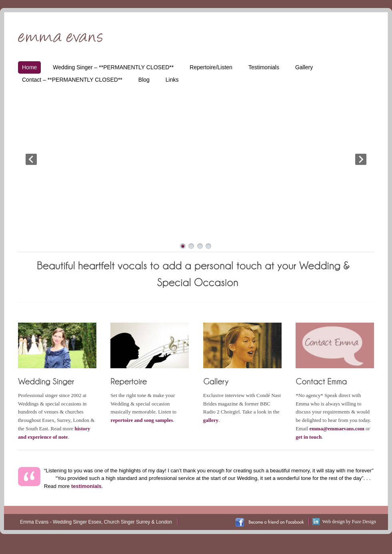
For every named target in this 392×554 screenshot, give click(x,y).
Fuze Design (364, 522)
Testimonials (264, 67)
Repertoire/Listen (211, 67)
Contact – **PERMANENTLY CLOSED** (72, 80)
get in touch (309, 437)
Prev (31, 159)
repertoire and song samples (142, 420)
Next (361, 159)
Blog (144, 80)
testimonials (86, 486)
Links (172, 80)
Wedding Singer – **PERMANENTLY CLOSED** (113, 67)
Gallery (304, 67)
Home (29, 67)
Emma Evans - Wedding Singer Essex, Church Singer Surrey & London (96, 522)
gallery (211, 420)
